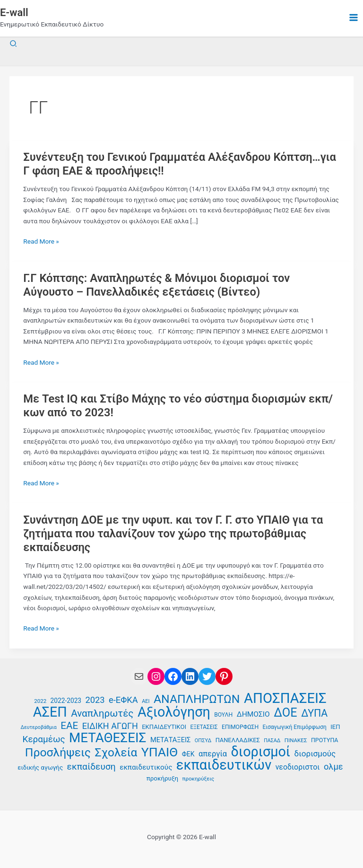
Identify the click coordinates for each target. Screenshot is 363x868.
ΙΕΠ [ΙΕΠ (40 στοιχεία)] (335, 727)
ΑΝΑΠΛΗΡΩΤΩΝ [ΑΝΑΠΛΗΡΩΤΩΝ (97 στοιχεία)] (197, 699)
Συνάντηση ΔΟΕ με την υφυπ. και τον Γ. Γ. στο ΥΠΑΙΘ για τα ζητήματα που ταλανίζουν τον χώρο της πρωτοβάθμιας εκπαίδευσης (173, 534)
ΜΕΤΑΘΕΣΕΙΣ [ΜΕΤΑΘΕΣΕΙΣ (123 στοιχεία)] (108, 738)
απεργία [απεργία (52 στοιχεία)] (213, 754)
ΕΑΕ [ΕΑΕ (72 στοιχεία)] (69, 726)
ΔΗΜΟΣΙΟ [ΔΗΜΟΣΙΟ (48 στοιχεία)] (253, 714)
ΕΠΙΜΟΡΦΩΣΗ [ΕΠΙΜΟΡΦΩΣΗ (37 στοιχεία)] (240, 727)
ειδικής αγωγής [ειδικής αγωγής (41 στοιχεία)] (40, 767)
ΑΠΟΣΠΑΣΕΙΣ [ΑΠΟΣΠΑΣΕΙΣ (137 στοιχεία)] (285, 698)
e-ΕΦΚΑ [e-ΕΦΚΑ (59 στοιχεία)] (123, 700)
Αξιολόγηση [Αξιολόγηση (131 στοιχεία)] (174, 712)
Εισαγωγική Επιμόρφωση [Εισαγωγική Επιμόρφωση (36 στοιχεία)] (295, 727)
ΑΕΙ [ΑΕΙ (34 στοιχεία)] (146, 701)
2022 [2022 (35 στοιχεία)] (40, 701)
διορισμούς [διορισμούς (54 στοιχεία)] (315, 754)
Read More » (41, 241)
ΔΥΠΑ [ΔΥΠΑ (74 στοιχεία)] (314, 714)
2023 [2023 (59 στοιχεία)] (95, 700)
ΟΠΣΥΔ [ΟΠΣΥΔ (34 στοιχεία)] (203, 741)
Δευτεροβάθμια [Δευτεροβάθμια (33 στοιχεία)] (38, 727)
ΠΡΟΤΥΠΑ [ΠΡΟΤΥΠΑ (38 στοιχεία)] (325, 740)
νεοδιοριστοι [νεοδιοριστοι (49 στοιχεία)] (298, 767)
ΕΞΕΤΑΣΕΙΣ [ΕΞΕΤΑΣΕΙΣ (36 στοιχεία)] (204, 727)
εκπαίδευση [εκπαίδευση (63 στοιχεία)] (91, 767)
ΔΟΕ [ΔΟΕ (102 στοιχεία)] (285, 713)
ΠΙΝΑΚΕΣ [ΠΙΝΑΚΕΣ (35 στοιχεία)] (296, 740)
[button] (14, 44)
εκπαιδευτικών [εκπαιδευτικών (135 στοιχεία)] (224, 765)
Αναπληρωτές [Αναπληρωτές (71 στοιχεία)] (102, 714)
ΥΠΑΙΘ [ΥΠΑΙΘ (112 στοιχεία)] (160, 752)
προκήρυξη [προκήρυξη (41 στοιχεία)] (162, 778)
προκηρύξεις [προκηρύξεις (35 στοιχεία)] (199, 779)
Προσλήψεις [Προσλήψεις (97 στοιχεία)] (58, 753)
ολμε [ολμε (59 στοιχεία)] (333, 767)
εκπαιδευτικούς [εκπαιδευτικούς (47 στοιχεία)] (146, 767)
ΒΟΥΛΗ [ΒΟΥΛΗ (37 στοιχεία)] (223, 715)
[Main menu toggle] (354, 18)
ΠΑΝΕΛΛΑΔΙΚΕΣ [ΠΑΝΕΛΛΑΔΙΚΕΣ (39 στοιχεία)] (238, 740)
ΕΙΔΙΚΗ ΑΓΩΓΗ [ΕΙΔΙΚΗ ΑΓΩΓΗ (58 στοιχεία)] (110, 726)
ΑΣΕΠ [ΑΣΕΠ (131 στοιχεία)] (50, 712)
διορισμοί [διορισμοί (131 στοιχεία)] (261, 752)
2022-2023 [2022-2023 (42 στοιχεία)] (66, 701)
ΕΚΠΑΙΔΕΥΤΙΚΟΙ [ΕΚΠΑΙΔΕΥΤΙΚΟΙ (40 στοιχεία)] (164, 727)
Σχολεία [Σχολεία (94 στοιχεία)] (116, 753)
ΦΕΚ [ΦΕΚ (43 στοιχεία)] (188, 754)
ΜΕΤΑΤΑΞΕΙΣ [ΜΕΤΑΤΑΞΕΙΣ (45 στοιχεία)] (171, 740)
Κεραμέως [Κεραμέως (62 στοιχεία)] (44, 739)
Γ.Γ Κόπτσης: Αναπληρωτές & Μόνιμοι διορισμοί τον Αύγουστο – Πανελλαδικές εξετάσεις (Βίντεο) (156, 285)
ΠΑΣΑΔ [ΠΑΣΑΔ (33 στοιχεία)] (272, 741)
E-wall (14, 13)
